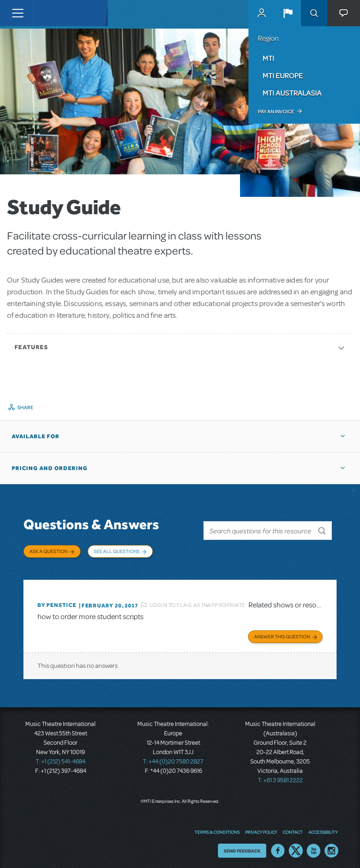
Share (26, 407)
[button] (288, 13)
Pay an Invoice (276, 112)
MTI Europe (283, 75)
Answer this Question (282, 633)
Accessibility (323, 828)
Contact (293, 828)
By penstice (57, 602)
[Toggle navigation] (18, 13)
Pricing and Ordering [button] (50, 468)
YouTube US (314, 847)
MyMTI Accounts (262, 13)
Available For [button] (36, 436)
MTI (268, 58)
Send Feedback (242, 847)
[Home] (52, 13)
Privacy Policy (261, 828)
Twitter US (296, 847)
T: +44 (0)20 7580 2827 (173, 758)
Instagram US (331, 847)
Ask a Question (49, 551)
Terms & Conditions (217, 828)
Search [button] (314, 13)
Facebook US (278, 847)
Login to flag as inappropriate (198, 601)
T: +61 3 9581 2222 (280, 777)
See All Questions (117, 551)
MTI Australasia (292, 93)
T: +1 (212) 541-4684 (60, 758)
